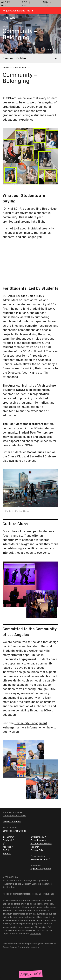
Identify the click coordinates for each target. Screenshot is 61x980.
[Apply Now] (30, 974)
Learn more (36, 934)
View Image (50, 49)
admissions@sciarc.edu (14, 831)
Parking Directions (12, 822)
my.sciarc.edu (37, 837)
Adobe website (31, 947)
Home (6, 26)
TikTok (6, 850)
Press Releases (38, 840)
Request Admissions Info (16, 11)
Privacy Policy (38, 850)
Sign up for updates (41, 869)
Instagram (8, 837)
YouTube (7, 847)
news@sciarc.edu (39, 859)
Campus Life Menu (15, 58)
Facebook (8, 840)
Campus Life (20, 26)
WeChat (7, 853)
